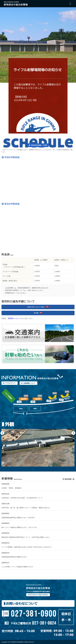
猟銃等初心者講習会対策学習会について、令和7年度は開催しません (26, 537)
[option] (38, 444)
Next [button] (73, 433)
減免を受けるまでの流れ (36, 307)
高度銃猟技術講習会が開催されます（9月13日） (19, 518)
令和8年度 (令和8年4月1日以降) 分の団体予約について (22, 498)
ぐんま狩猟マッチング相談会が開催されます (17, 567)
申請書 (36, 313)
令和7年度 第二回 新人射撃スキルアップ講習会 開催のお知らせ (26, 508)
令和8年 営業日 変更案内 (11, 488)
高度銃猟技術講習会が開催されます (14, 557)
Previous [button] (2, 433)
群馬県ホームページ (15, 318)
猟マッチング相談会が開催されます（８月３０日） (20, 527)
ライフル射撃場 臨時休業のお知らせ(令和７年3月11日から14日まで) (26, 547)
